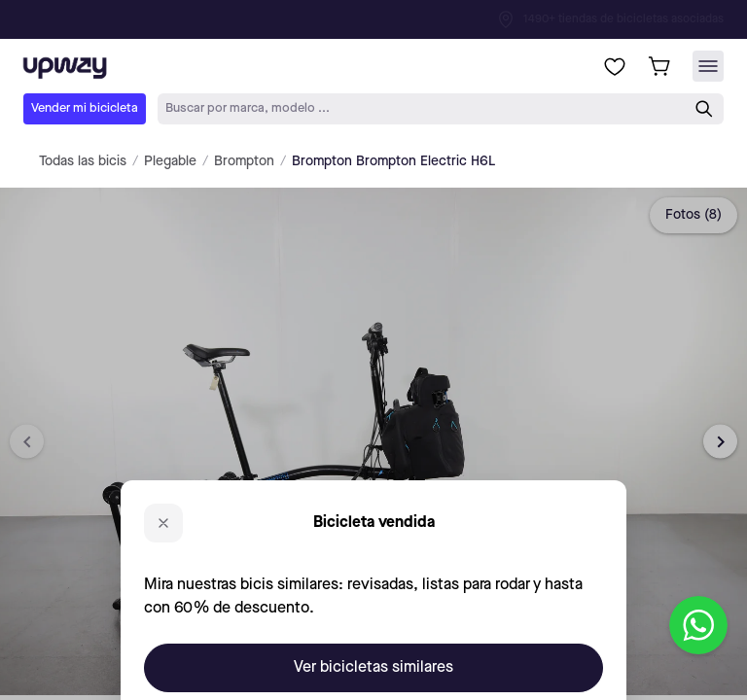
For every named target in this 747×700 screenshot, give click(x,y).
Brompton (244, 161)
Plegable (170, 161)
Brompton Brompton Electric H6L (393, 161)
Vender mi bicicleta (85, 108)
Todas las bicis (83, 161)
